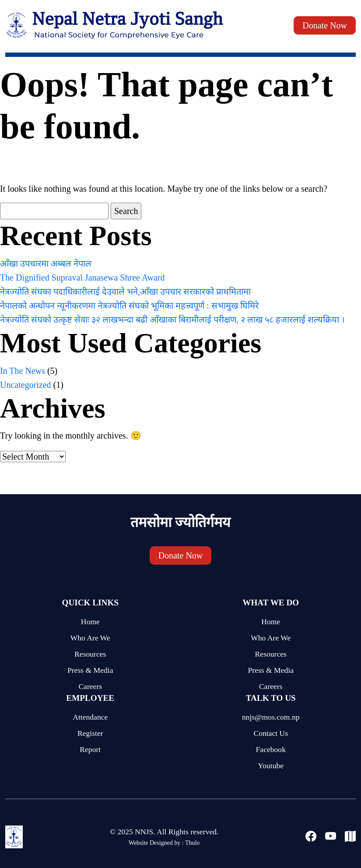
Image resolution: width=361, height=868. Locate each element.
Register (90, 733)
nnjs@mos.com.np (271, 717)
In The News (23, 371)
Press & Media (90, 670)
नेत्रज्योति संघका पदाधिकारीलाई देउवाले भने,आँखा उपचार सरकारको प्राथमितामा (125, 292)
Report (90, 749)
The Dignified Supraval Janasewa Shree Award (82, 278)
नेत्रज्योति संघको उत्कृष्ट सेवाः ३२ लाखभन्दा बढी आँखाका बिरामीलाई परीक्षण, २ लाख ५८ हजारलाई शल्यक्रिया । (172, 320)
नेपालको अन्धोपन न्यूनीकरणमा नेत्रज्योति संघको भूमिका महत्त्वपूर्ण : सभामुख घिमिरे (129, 306)
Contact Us (271, 733)
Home (90, 622)
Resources (90, 654)
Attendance (90, 717)
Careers (90, 686)
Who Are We (90, 638)
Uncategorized (26, 385)
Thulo (192, 843)
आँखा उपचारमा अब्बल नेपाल (46, 264)
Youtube (271, 766)
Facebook (271, 749)
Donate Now (325, 25)
